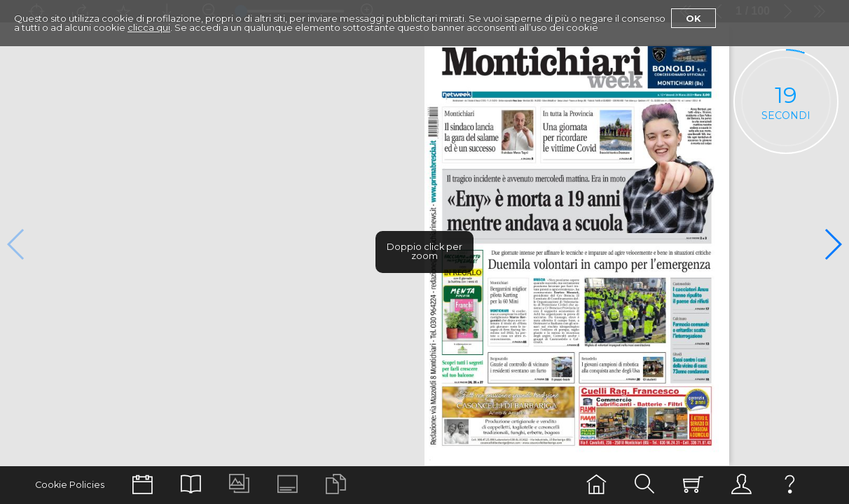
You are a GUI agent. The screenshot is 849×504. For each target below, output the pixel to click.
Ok (693, 18)
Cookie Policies (70, 485)
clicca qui (149, 27)
